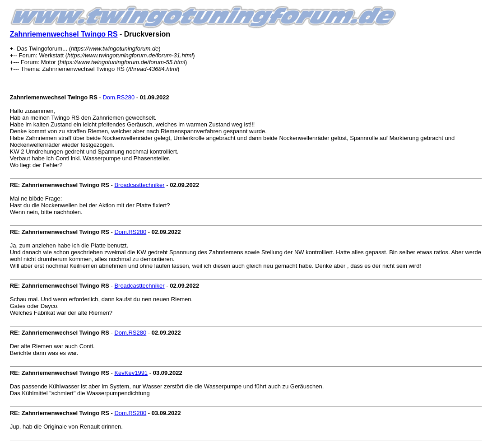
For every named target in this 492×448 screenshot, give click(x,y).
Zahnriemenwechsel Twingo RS (64, 34)
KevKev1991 (131, 373)
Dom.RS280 (118, 97)
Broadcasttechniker (139, 185)
